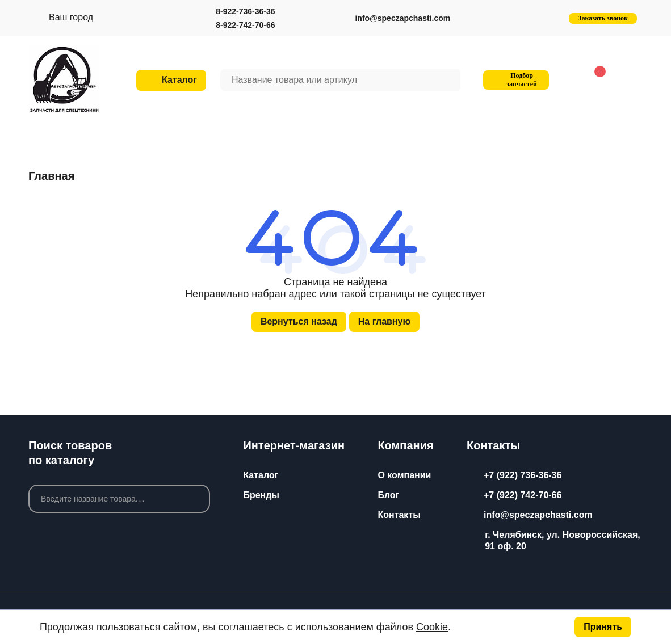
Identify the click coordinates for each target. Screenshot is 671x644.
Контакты (399, 515)
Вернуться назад (299, 321)
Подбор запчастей (515, 80)
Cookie (432, 627)
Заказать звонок (603, 18)
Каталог (261, 475)
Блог (388, 495)
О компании (404, 475)
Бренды (261, 495)
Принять (603, 627)
